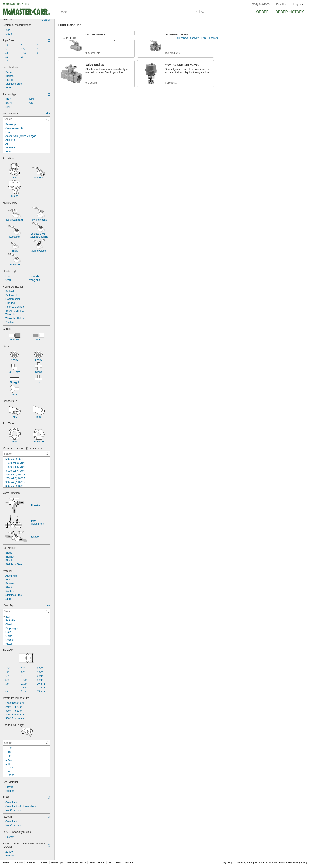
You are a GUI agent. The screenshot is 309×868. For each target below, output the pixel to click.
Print (204, 38)
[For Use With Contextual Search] (27, 119)
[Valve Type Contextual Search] (27, 611)
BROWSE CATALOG (17, 4)
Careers (43, 862)
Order (262, 12)
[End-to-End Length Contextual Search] (27, 743)
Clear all (46, 20)
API (110, 862)
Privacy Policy (300, 862)
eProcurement (97, 862)
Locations (18, 862)
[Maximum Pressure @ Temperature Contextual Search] (27, 454)
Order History (290, 12)
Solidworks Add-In (76, 862)
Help (119, 862)
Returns (31, 862)
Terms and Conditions (276, 862)
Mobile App (57, 862)
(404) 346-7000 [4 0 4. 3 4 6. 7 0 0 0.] (261, 4)
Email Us (281, 4)
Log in (299, 4)
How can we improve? (187, 38)
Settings (129, 862)
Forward (214, 38)
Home (6, 862)
